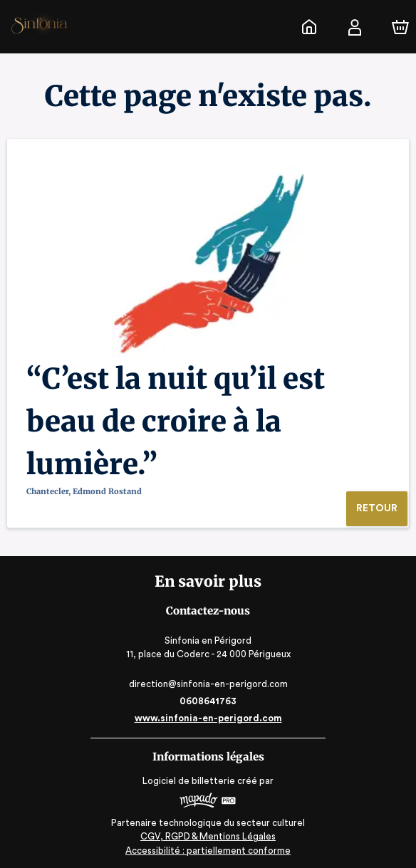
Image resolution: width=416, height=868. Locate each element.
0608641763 (208, 701)
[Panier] (400, 27)
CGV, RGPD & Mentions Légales (208, 836)
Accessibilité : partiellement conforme (208, 851)
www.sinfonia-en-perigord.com (208, 718)
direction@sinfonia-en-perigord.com (208, 684)
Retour (376, 508)
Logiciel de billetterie (189, 781)
